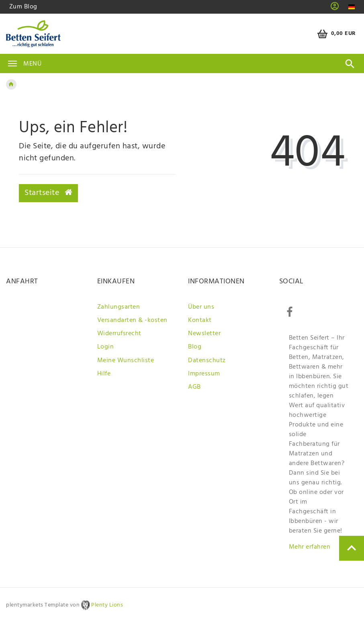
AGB (194, 387)
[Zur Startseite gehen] (11, 84)
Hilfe (104, 374)
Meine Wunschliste (126, 361)
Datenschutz (207, 361)
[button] (335, 9)
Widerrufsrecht (119, 334)
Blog (195, 347)
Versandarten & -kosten (132, 320)
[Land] (351, 7)
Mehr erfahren (310, 547)
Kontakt (200, 320)
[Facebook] (290, 312)
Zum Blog (23, 7)
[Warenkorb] (335, 34)
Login (106, 347)
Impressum (204, 374)
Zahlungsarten (119, 307)
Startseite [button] (48, 193)
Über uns (201, 307)
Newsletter (204, 334)
